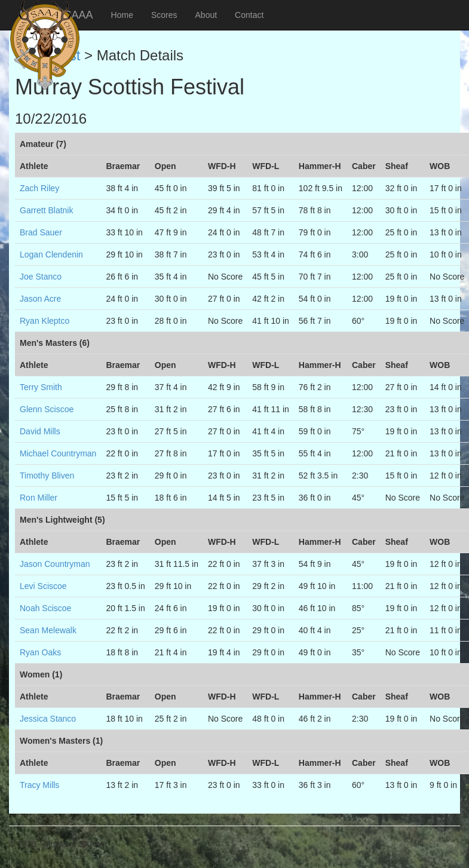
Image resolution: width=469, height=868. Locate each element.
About (206, 15)
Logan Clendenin (51, 254)
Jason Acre (40, 299)
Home (122, 15)
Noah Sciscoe (45, 608)
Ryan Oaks (40, 652)
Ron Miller (39, 498)
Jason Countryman (55, 564)
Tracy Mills (39, 785)
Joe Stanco (41, 277)
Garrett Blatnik (46, 210)
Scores (164, 15)
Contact (249, 15)
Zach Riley (39, 188)
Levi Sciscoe (43, 586)
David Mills (40, 431)
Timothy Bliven (47, 476)
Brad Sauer (41, 232)
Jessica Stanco (48, 719)
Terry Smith (41, 387)
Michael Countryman (58, 453)
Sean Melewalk (48, 630)
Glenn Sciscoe (47, 409)
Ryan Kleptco (45, 321)
